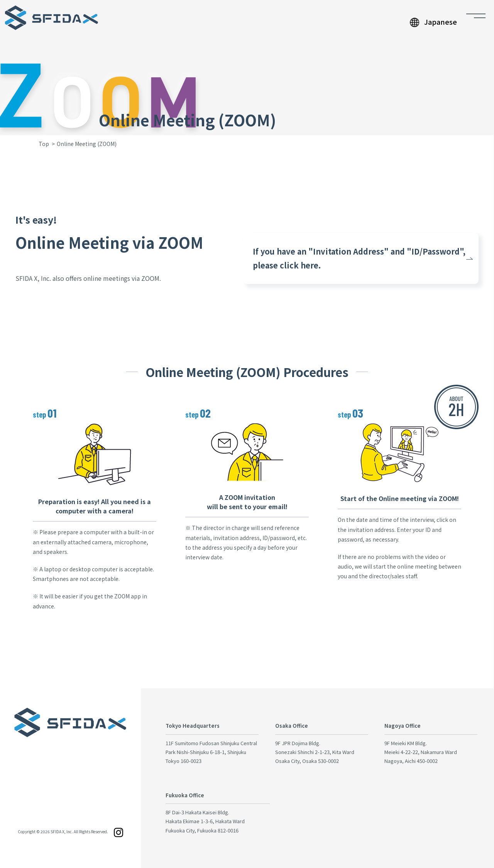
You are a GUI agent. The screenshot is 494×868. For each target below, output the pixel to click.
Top (44, 144)
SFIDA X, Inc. (62, 831)
